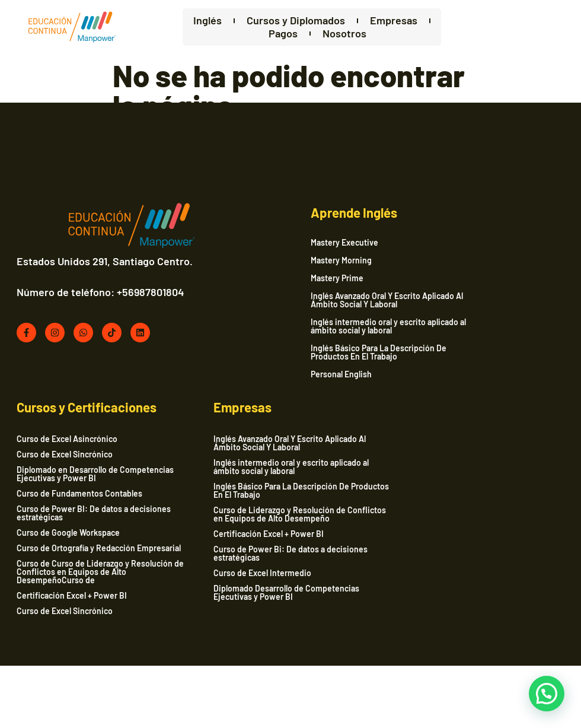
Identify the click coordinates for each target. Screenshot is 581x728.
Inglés (186, 21)
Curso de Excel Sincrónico (456, 264)
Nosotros (324, 34)
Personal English (271, 378)
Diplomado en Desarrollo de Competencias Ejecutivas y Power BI (475, 283)
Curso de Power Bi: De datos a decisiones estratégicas (95, 619)
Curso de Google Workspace (459, 342)
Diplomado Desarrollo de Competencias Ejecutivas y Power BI (91, 658)
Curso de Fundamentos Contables (471, 303)
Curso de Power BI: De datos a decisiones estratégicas (485, 322)
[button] (547, 694)
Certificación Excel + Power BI (463, 413)
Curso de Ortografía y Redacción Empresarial (467, 362)
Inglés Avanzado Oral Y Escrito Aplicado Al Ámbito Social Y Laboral (317, 304)
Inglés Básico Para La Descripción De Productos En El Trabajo (309, 356)
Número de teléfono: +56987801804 (102, 309)
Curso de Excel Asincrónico (458, 248)
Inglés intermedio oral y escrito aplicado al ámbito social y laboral (318, 330)
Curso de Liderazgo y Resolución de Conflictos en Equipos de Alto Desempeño (84, 575)
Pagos (262, 34)
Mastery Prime (267, 282)
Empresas (372, 21)
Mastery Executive (274, 246)
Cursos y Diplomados (274, 21)
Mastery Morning (271, 264)
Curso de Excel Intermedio (67, 638)
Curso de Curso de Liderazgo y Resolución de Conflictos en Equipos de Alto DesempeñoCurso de (482, 390)
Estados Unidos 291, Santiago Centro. (87, 272)
